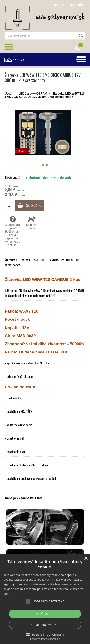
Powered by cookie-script (45, 639)
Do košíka (34, 205)
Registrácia (77, 5)
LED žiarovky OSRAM (33, 94)
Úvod (8, 94)
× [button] (86, 558)
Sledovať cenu (32, 223)
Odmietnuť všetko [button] (45, 625)
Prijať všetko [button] (45, 614)
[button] (45, 634)
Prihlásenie (56, 5)
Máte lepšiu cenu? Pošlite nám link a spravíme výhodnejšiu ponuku (13, 231)
